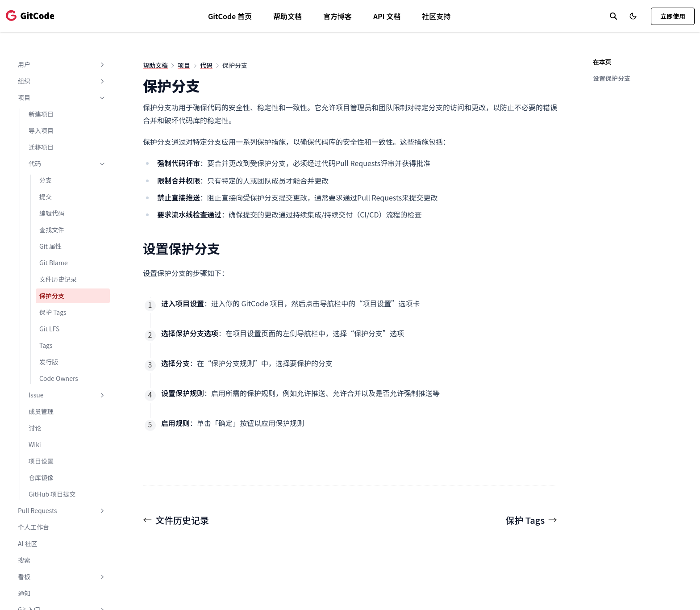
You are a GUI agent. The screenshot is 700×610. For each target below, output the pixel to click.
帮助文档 (287, 16)
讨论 (35, 428)
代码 (67, 163)
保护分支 (52, 296)
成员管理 (41, 411)
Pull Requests (62, 510)
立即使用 (673, 16)
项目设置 (41, 461)
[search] (613, 16)
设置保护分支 (612, 78)
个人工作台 (33, 527)
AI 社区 (28, 543)
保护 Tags (53, 312)
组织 (62, 81)
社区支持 (436, 16)
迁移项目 (41, 147)
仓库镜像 (41, 477)
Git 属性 (50, 246)
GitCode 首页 (230, 16)
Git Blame (54, 263)
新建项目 (41, 114)
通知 (24, 593)
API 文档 (387, 16)
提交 (46, 196)
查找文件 (52, 230)
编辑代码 (52, 213)
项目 (62, 97)
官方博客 (337, 16)
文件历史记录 (58, 279)
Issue (67, 395)
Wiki (35, 444)
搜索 (24, 560)
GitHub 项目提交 (52, 494)
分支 (46, 180)
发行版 (49, 362)
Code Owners (59, 378)
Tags (46, 345)
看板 (62, 577)
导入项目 (41, 130)
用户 (62, 64)
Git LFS (49, 329)
